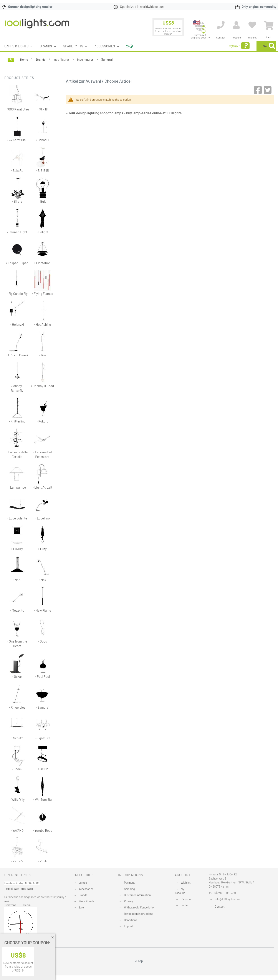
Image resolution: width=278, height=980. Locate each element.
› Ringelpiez (17, 696)
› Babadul (42, 129)
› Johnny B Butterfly (17, 377)
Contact (220, 907)
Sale (81, 907)
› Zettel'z (17, 850)
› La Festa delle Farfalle (17, 443)
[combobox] (245, 46)
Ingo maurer (85, 59)
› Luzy (42, 538)
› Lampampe (17, 476)
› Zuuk (42, 850)
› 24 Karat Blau (17, 129)
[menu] (139, 46)
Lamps (83, 883)
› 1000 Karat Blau (17, 98)
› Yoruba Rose (42, 819)
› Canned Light (17, 221)
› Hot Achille (42, 313)
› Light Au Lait (42, 476)
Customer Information (137, 895)
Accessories (86, 889)
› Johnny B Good (42, 375)
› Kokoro (42, 410)
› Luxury (17, 538)
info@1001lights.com (227, 899)
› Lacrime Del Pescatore (42, 443)
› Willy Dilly (17, 789)
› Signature (42, 727)
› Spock (17, 758)
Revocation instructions (139, 914)
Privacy (128, 901)
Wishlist (186, 883)
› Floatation (42, 252)
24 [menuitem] (130, 46)
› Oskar (17, 665)
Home (24, 59)
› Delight (42, 221)
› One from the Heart (17, 633)
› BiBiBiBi (42, 159)
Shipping (129, 889)
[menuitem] (17, 46)
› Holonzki (17, 313)
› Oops (42, 630)
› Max (42, 569)
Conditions (131, 920)
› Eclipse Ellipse (17, 252)
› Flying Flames (42, 283)
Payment (129, 883)
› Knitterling (17, 410)
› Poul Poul (42, 665)
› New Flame (42, 599)
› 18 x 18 (42, 98)
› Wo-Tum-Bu (42, 789)
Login (184, 905)
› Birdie (17, 190)
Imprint (128, 926)
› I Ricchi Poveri (17, 344)
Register (186, 899)
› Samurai (42, 696)
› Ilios (42, 344)
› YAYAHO (17, 819)
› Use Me (42, 758)
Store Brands (87, 901)
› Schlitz (17, 727)
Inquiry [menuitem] (204, 46)
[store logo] (37, 26)
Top (139, 961)
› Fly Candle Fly (17, 283)
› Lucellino (42, 507)
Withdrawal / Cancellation (140, 907)
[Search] (272, 46)
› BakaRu (17, 159)
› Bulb (42, 190)
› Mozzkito (17, 599)
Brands (41, 59)
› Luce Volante (17, 507)
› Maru (17, 569)
